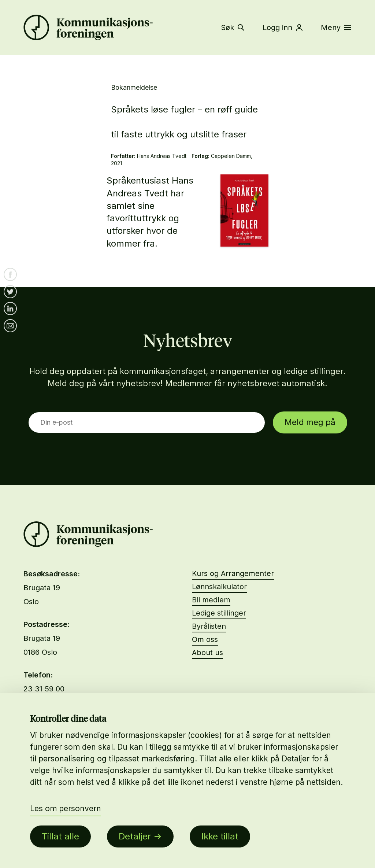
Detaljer (135, 836)
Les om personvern (66, 808)
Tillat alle (60, 836)
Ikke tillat (220, 836)
